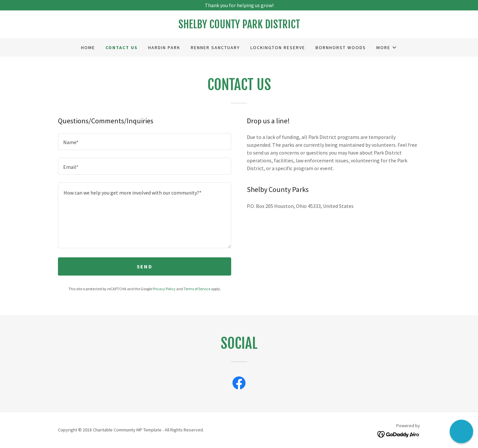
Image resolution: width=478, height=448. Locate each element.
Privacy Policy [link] (164, 289)
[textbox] (145, 142)
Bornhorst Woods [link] (341, 48)
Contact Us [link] (122, 48)
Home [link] (88, 48)
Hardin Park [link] (164, 48)
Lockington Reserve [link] (278, 48)
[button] (387, 48)
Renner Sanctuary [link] (215, 48)
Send (145, 266)
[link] (239, 26)
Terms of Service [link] (197, 289)
